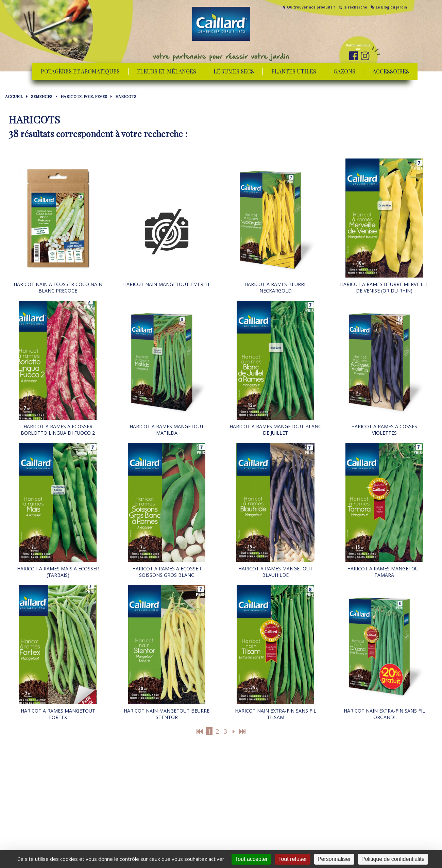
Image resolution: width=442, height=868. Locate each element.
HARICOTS (126, 96)
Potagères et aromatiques (80, 71)
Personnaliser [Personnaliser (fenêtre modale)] (334, 859)
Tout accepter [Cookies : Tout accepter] (251, 859)
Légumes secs (234, 71)
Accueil (14, 96)
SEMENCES (42, 96)
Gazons (344, 71)
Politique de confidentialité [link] (393, 859)
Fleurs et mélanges (167, 71)
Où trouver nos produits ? (311, 7)
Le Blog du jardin (391, 7)
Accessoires (391, 71)
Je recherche (355, 7)
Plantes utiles (294, 71)
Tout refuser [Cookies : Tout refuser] (292, 859)
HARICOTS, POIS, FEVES (84, 96)
